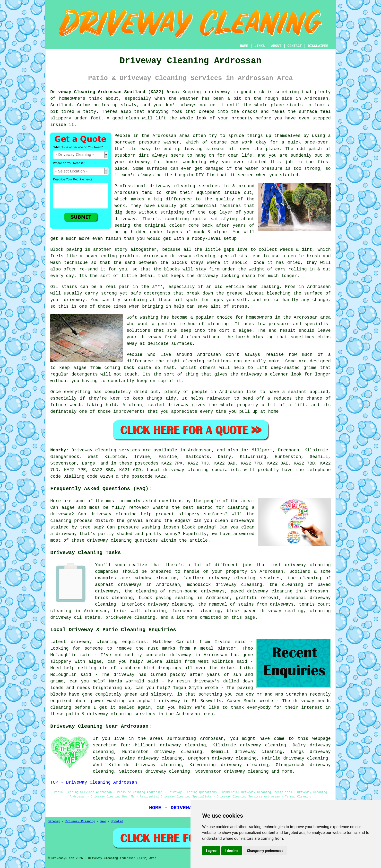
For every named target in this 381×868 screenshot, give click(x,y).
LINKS (260, 46)
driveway (74, 300)
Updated (117, 822)
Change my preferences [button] (265, 851)
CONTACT (295, 46)
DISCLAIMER (318, 46)
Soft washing (142, 317)
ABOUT (276, 46)
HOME (244, 46)
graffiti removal (257, 598)
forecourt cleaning (196, 611)
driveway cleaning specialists (209, 256)
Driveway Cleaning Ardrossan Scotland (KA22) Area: (115, 92)
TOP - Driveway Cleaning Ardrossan (94, 782)
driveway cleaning (246, 771)
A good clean (123, 118)
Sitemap (54, 822)
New (103, 822)
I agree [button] (211, 851)
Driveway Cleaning (80, 822)
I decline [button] (232, 851)
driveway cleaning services (185, 186)
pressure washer (159, 142)
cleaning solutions (207, 361)
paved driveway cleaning (261, 591)
